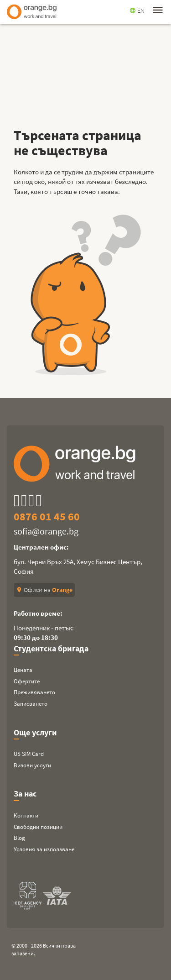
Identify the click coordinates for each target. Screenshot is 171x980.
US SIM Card (29, 754)
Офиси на (44, 590)
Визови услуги (32, 765)
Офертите (27, 681)
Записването (31, 704)
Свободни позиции (38, 827)
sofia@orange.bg (46, 531)
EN (137, 10)
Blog (19, 838)
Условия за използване (44, 849)
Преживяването (34, 692)
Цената (23, 670)
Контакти (26, 815)
